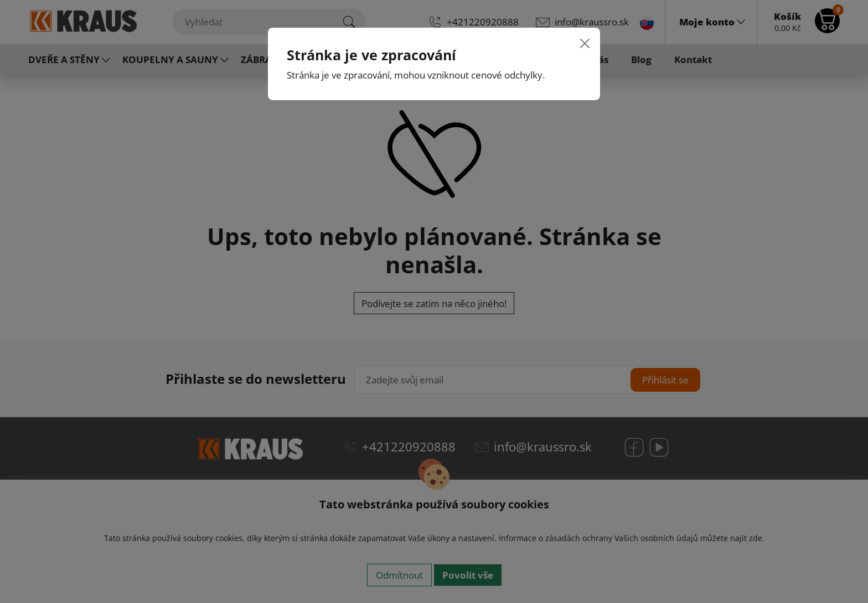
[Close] (585, 43)
